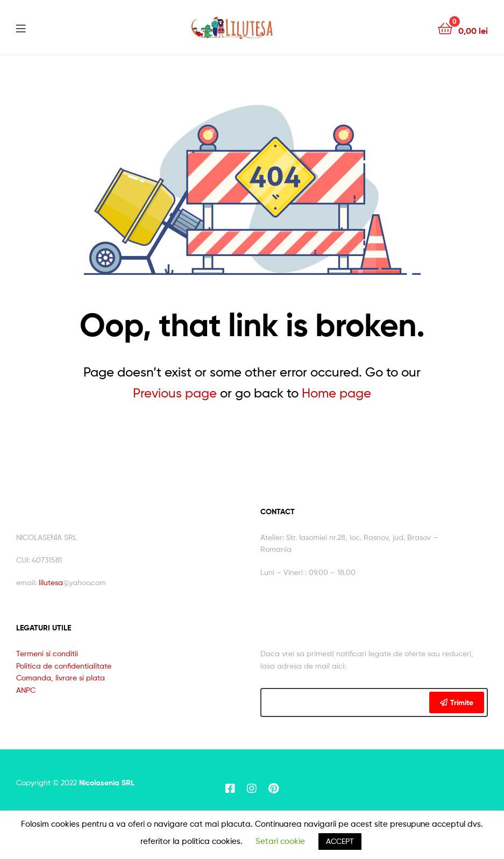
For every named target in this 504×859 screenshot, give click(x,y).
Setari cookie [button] (280, 841)
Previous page (175, 393)
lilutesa (51, 582)
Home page (336, 393)
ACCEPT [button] (340, 841)
